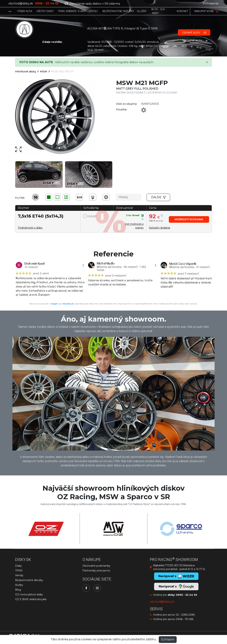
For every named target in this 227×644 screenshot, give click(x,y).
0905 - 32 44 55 (186, 595)
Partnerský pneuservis (96, 571)
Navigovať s (176, 587)
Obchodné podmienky (96, 566)
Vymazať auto (195, 40)
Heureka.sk (68, 304)
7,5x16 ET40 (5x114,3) (41, 216)
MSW (44, 71)
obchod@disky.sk (21, 3)
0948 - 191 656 (185, 619)
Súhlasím (168, 639)
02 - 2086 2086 (185, 615)
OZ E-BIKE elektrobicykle (31, 599)
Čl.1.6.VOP (92, 216)
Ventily (19, 575)
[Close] (207, 62)
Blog (18, 590)
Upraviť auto (194, 32)
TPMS (19, 571)
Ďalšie (158, 197)
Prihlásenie (211, 3)
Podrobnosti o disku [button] (30, 228)
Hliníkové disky (26, 71)
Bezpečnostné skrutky (29, 580)
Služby (19, 585)
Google (54, 304)
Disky (18, 566)
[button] (189, 219)
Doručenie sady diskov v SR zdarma (92, 4)
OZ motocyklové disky (29, 594)
